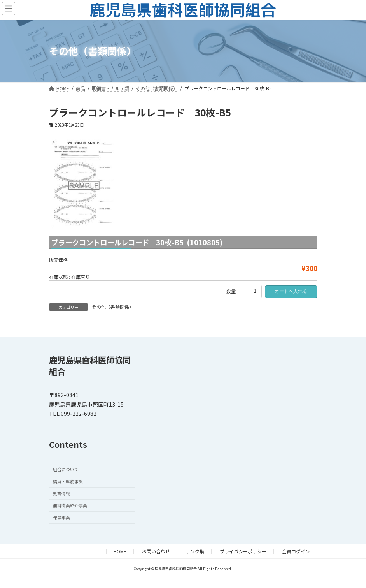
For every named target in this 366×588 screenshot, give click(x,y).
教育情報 (61, 494)
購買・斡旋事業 (68, 481)
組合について (66, 469)
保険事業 (61, 518)
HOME (120, 551)
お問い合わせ (156, 551)
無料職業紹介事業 (70, 506)
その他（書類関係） (113, 307)
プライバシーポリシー (243, 551)
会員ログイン (296, 551)
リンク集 (195, 551)
